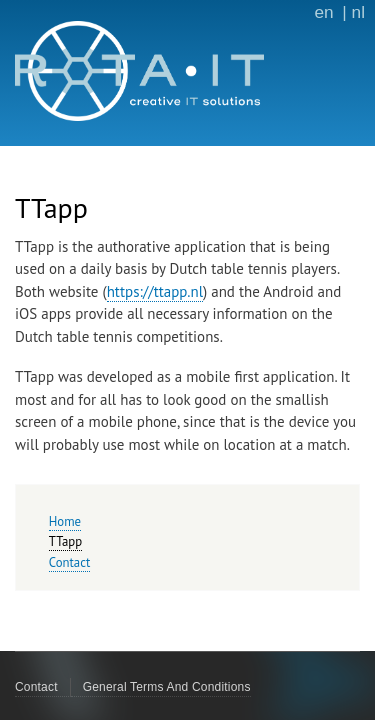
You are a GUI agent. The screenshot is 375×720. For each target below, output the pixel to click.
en (324, 12)
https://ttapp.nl (155, 291)
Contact (69, 562)
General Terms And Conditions (167, 687)
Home (65, 521)
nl (358, 12)
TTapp (65, 541)
